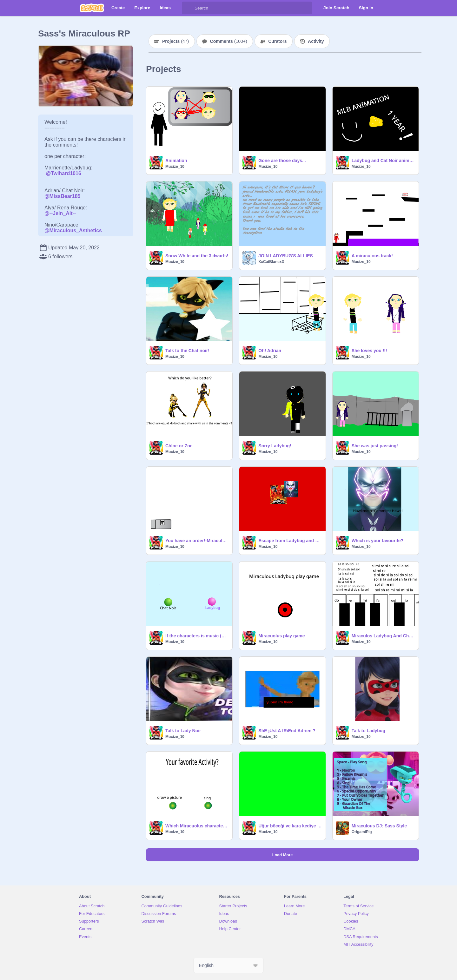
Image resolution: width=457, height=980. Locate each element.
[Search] (188, 8)
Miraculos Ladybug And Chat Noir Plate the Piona (383, 636)
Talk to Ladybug (368, 731)
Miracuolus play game (281, 636)
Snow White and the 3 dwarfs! (197, 256)
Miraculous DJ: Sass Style (379, 826)
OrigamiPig (362, 832)
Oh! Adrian (270, 351)
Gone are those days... (282, 161)
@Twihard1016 (63, 173)
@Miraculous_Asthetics (73, 230)
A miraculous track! (372, 256)
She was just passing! (375, 446)
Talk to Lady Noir (183, 731)
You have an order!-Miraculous (197, 541)
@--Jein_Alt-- (60, 213)
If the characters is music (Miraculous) (197, 636)
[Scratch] (92, 8)
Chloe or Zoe (179, 446)
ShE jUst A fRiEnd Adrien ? (287, 731)
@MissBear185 (62, 196)
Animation (176, 161)
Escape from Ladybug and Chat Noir (290, 541)
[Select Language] (228, 965)
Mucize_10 (175, 167)
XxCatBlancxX (271, 262)
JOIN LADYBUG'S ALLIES (286, 256)
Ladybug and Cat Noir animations (383, 161)
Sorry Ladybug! (275, 446)
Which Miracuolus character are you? (197, 826)
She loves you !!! (369, 351)
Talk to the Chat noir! (187, 351)
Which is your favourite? (378, 541)
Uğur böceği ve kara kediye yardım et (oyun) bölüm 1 (290, 826)
